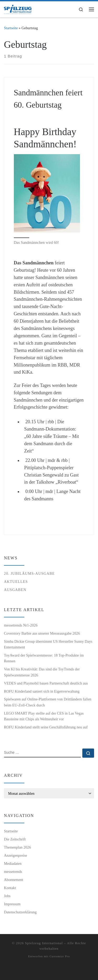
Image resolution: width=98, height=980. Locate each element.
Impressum (12, 904)
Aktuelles (16, 582)
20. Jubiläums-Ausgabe (29, 573)
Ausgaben (15, 590)
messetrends (13, 872)
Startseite (11, 28)
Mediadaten (13, 863)
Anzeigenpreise (16, 855)
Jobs (7, 896)
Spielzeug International (44, 943)
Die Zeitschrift (15, 839)
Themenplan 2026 (17, 847)
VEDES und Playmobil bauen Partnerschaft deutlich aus (46, 683)
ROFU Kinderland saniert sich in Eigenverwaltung (42, 691)
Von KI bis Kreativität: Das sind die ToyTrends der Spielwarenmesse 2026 (42, 672)
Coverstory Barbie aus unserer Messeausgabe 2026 (42, 633)
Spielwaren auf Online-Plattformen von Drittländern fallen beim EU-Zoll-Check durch (48, 702)
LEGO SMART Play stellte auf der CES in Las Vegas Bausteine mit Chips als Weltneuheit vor (44, 716)
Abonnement (14, 880)
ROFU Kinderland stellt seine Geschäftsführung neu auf (46, 727)
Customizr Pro (60, 956)
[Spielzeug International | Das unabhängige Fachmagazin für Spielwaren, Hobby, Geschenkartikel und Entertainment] (18, 9)
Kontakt (10, 888)
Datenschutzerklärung (20, 912)
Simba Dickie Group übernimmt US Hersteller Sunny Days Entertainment (48, 644)
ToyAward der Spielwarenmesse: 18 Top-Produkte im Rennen (44, 658)
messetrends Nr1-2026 (21, 625)
